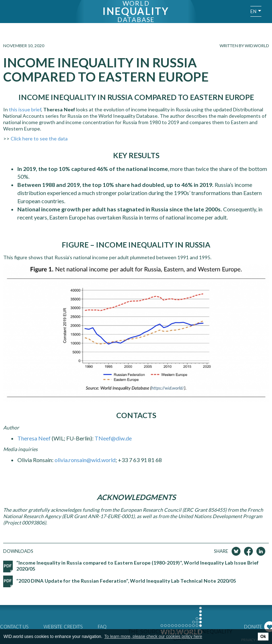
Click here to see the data (39, 138)
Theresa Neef (34, 438)
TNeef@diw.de (113, 438)
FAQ (102, 627)
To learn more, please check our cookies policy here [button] (153, 637)
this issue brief (25, 109)
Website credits (63, 627)
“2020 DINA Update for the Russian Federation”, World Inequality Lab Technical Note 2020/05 (126, 581)
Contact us (14, 627)
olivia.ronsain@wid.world (85, 460)
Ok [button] (263, 637)
